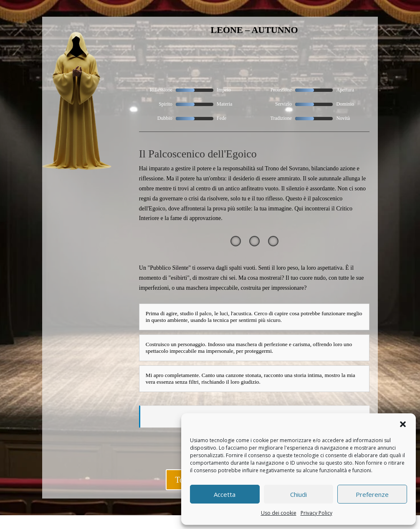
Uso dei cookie (279, 513)
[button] (403, 424)
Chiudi (299, 494)
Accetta (225, 494)
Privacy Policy (316, 513)
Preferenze (372, 494)
